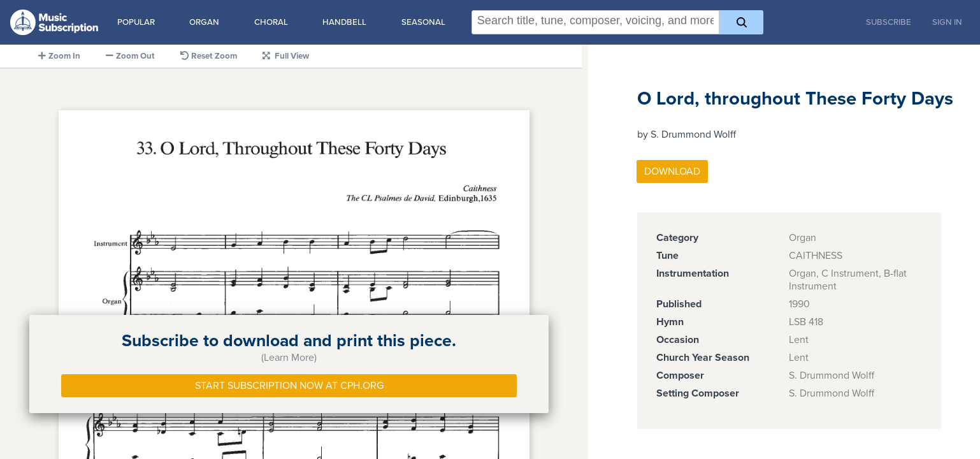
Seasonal (423, 22)
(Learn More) (289, 358)
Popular (136, 22)
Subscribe (889, 22)
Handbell (344, 22)
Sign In (947, 22)
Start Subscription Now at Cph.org (289, 386)
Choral (271, 22)
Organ (204, 22)
